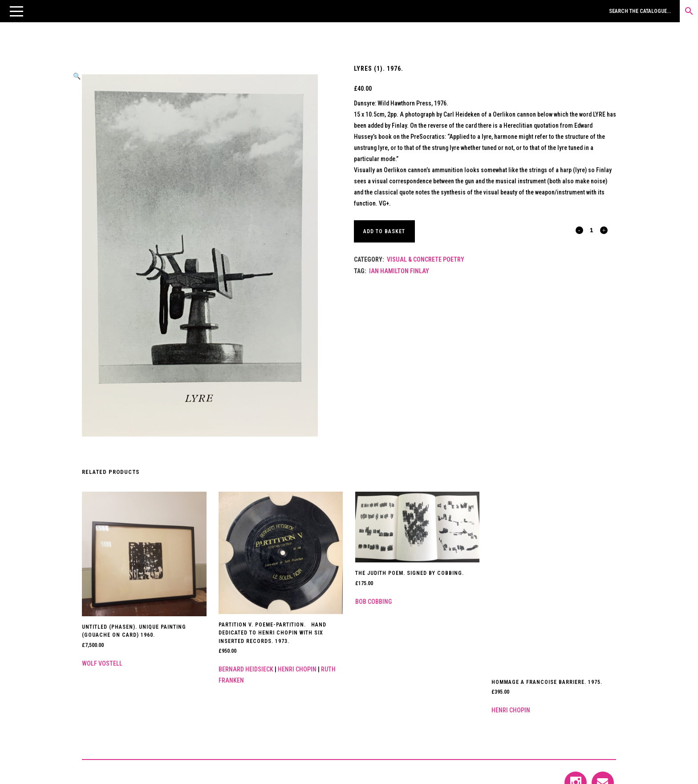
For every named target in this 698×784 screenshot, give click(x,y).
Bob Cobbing (373, 602)
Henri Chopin (297, 669)
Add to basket (385, 231)
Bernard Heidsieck (246, 669)
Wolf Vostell (102, 663)
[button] (16, 11)
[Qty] (592, 230)
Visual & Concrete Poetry (426, 259)
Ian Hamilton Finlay (399, 271)
